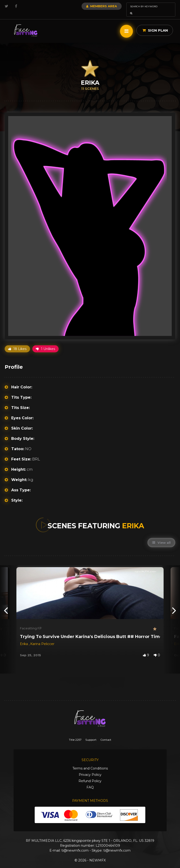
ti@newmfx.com (75, 844)
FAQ (90, 781)
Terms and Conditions (90, 762)
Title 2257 (75, 733)
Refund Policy (90, 774)
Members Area (89, 6)
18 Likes (17, 342)
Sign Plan (155, 24)
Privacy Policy (90, 768)
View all (161, 536)
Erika (24, 637)
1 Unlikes (45, 342)
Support (91, 733)
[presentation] (6, 604)
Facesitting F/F (31, 622)
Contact (106, 733)
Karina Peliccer (42, 637)
